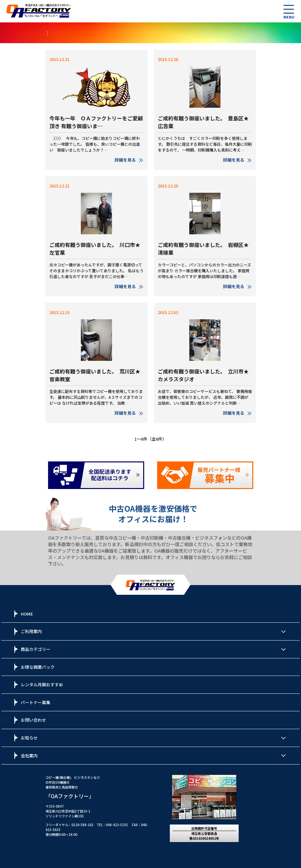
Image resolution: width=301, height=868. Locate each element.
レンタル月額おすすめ (42, 685)
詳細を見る (129, 160)
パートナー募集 (36, 702)
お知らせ (29, 738)
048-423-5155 (117, 825)
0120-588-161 (82, 825)
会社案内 (29, 756)
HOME (27, 614)
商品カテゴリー (36, 649)
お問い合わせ (33, 720)
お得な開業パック (38, 667)
